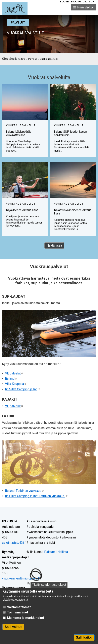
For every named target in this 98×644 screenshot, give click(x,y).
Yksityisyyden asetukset (49, 589)
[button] (83, 7)
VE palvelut (14, 373)
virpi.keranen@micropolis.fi (21, 578)
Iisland (11, 379)
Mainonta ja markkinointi (26, 622)
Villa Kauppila (16, 384)
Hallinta (63, 552)
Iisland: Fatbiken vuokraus (25, 491)
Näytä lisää (54, 246)
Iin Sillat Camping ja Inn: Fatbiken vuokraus (36, 496)
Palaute (50, 552)
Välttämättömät (19, 611)
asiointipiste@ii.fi (14, 543)
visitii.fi (21, 59)
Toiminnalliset (18, 617)
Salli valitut (13, 631)
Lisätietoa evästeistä (15, 604)
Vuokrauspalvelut (49, 59)
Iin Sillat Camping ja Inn (23, 389)
